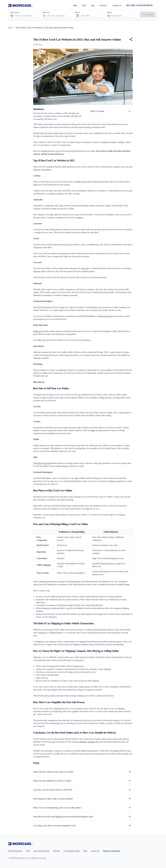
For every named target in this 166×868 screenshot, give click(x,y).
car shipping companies (86, 742)
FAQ (84, 5)
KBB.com (37, 331)
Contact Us (117, 5)
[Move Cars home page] (21, 5)
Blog (75, 5)
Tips (93, 5)
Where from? (15, 13)
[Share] (131, 39)
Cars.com (85, 268)
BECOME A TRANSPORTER (139, 5)
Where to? (46, 13)
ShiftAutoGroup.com (42, 463)
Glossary (103, 5)
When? (77, 13)
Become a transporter (112, 851)
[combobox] (27, 16)
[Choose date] (78, 16)
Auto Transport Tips (41, 851)
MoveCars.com (106, 316)
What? (110, 13)
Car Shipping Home (72, 851)
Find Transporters (15, 851)
